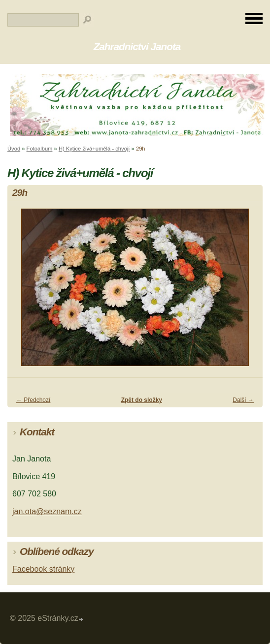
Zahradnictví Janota (137, 46)
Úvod (14, 149)
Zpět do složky (142, 400)
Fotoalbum (40, 149)
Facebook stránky (43, 569)
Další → (243, 400)
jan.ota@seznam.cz (47, 511)
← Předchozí (33, 400)
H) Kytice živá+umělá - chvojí (94, 149)
